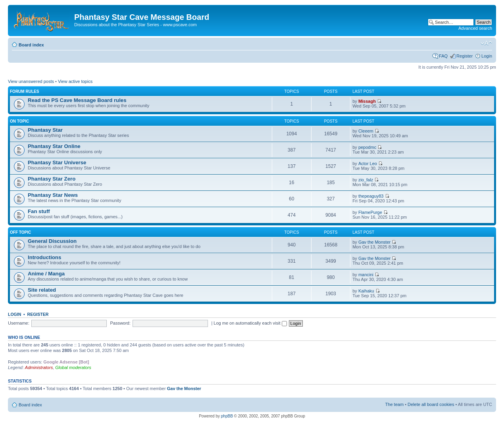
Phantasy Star (45, 130)
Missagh (367, 101)
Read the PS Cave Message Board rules (77, 100)
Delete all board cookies (431, 404)
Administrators (39, 367)
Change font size (486, 43)
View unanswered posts (31, 81)
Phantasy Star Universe (57, 162)
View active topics (75, 81)
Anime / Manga (46, 274)
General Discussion (52, 241)
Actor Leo (368, 163)
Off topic (20, 232)
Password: (120, 323)
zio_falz (366, 180)
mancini (366, 275)
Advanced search (475, 28)
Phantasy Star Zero (52, 179)
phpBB (227, 416)
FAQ (443, 56)
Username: (19, 323)
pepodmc (367, 147)
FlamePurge (370, 212)
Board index (31, 45)
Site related (42, 290)
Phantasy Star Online (54, 146)
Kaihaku (366, 291)
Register (465, 56)
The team (394, 404)
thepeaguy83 (371, 196)
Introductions (44, 257)
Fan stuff (39, 211)
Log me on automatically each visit (250, 323)
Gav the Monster (374, 242)
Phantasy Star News (53, 195)
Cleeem (366, 131)
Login (487, 56)
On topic (19, 121)
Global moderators (73, 367)
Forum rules (24, 91)
